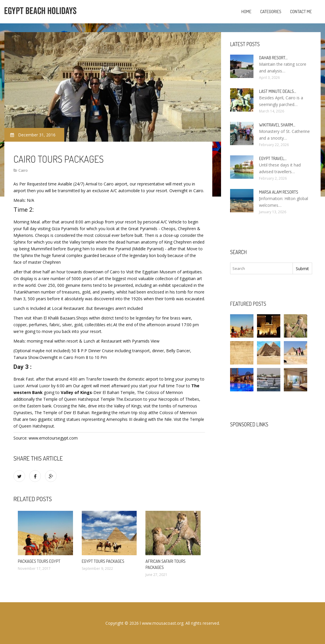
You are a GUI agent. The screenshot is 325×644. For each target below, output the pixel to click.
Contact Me (301, 12)
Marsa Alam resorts (279, 192)
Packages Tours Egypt (39, 561)
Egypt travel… (273, 158)
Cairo (23, 170)
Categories (271, 12)
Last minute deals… (278, 91)
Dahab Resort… (273, 58)
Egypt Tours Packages (103, 561)
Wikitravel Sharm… (277, 125)
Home (246, 12)
